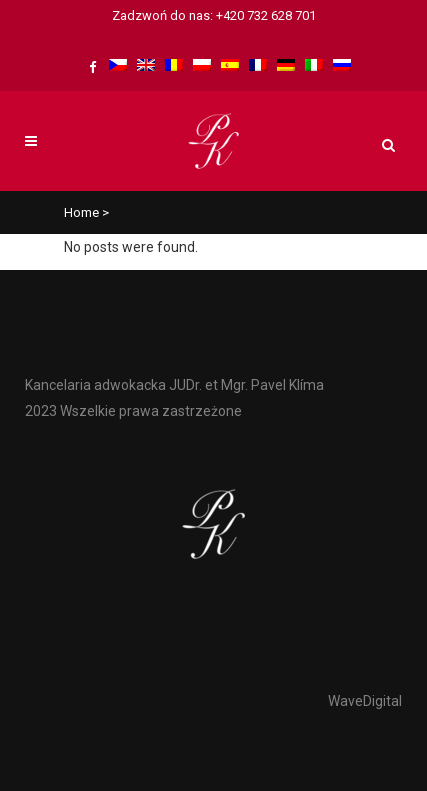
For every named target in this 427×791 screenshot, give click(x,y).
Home (81, 212)
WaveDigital (365, 701)
